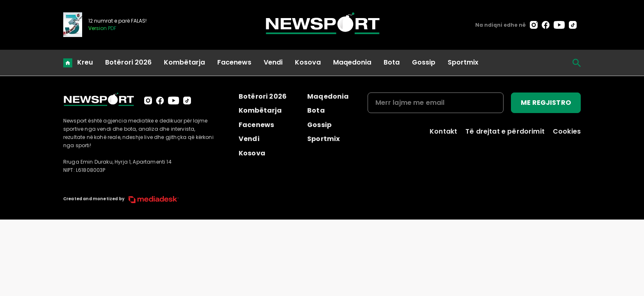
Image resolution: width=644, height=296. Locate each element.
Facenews (234, 62)
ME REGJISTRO (546, 103)
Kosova (308, 62)
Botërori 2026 (128, 62)
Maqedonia (352, 62)
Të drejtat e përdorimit (505, 131)
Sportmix (463, 62)
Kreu (85, 62)
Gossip (424, 62)
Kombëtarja (184, 62)
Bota (392, 62)
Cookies (567, 131)
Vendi (273, 62)
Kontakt (443, 131)
